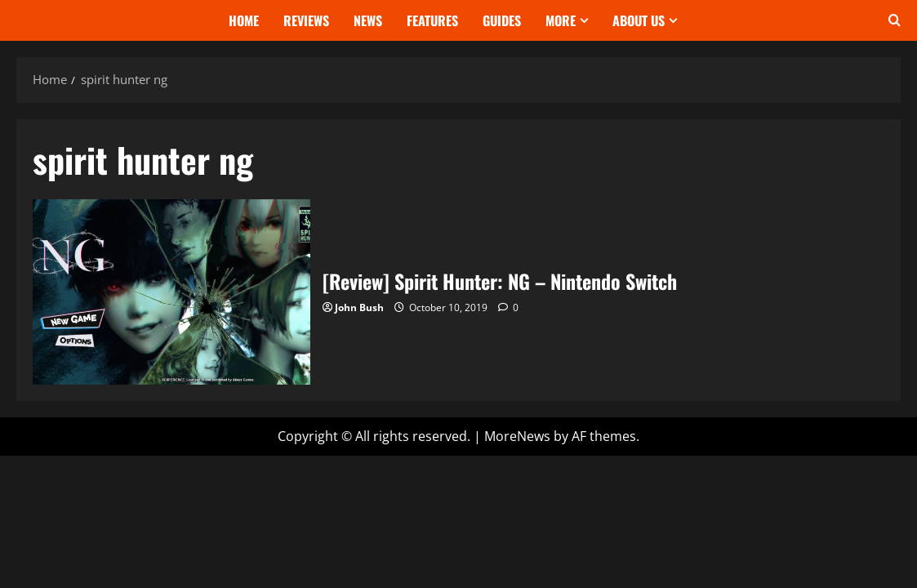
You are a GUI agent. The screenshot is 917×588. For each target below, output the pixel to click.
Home (244, 20)
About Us (639, 20)
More (561, 20)
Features (432, 20)
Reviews (306, 20)
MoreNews (517, 436)
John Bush (359, 307)
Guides (502, 20)
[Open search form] (895, 20)
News (368, 20)
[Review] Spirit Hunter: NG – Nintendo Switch (171, 292)
